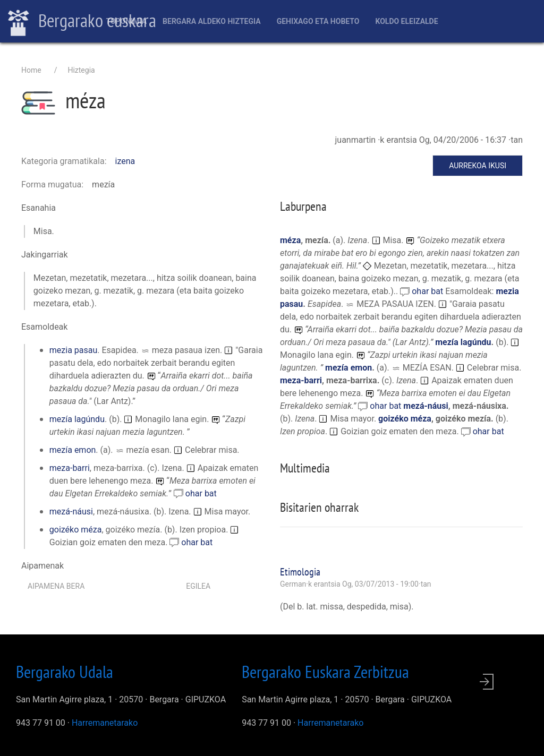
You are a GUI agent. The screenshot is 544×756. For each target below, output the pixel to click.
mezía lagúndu (77, 419)
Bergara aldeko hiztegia (212, 21)
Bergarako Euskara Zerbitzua (325, 672)
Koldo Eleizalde (406, 21)
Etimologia (300, 572)
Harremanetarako (105, 723)
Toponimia (126, 21)
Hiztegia (81, 70)
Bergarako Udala (65, 672)
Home (31, 70)
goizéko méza (76, 530)
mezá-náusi (71, 512)
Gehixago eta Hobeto (318, 21)
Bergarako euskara (82, 22)
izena (125, 161)
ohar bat (201, 493)
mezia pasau (73, 350)
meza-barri (70, 468)
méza (290, 240)
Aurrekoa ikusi (478, 166)
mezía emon (73, 450)
